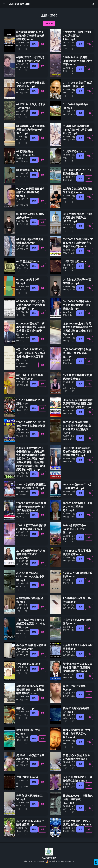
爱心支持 (49, 23)
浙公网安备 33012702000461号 (60, 861)
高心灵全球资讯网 (19, 4)
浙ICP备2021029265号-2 (34, 861)
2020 (54, 15)
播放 (34, 44)
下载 (42, 44)
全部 (44, 15)
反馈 (96, 862)
